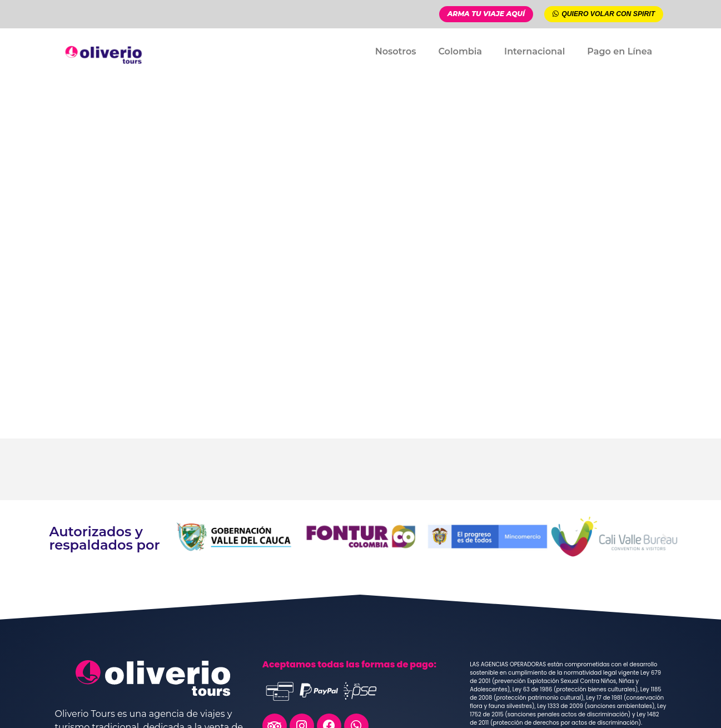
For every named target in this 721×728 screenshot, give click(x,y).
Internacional (534, 51)
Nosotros (396, 51)
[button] (183, 538)
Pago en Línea (620, 51)
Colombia (460, 51)
